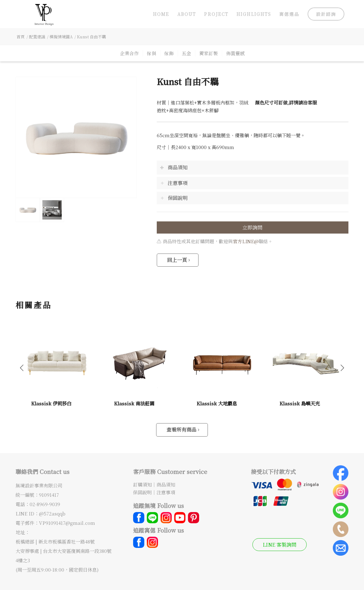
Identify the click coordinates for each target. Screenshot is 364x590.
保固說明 (142, 492)
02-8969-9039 (45, 504)
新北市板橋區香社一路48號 (67, 542)
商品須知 (166, 484)
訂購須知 (142, 484)
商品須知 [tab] (174, 167)
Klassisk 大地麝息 (217, 403)
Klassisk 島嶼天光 (300, 403)
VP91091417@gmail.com (67, 523)
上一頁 (22, 367)
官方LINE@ (246, 241)
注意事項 (166, 492)
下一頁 (342, 367)
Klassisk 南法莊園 (134, 403)
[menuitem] (161, 14)
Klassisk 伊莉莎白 (51, 403)
